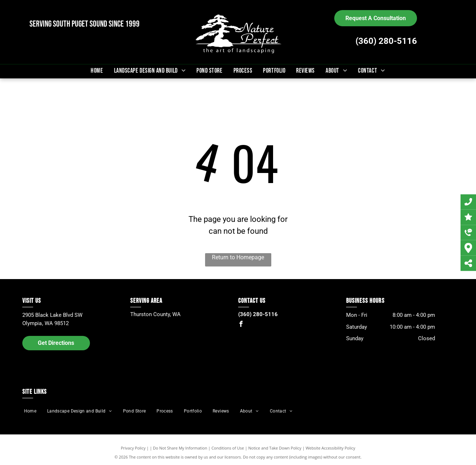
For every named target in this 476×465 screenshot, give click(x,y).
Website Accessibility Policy (330, 448)
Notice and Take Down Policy (275, 448)
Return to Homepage (238, 257)
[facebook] (241, 325)
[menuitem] (97, 71)
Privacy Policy (133, 448)
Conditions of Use (228, 448)
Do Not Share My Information (180, 448)
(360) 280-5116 (386, 41)
